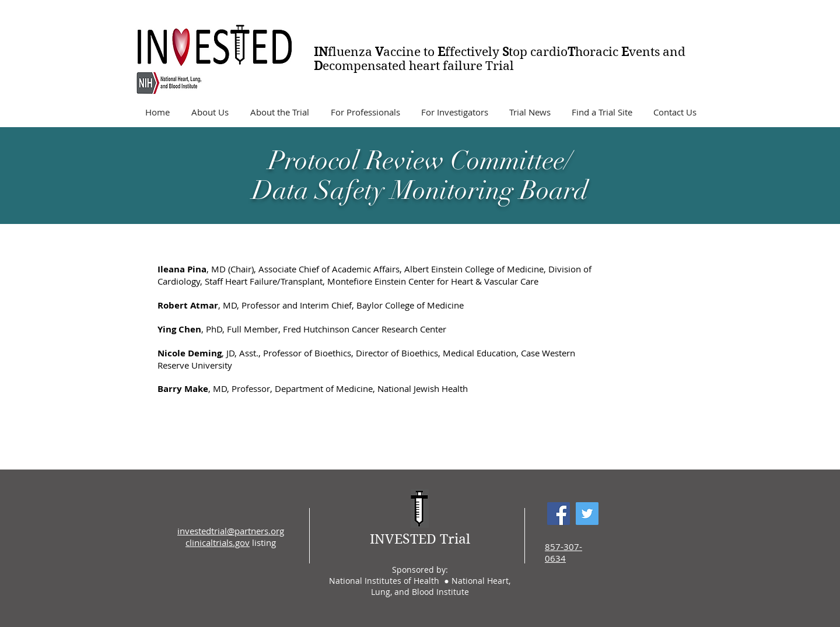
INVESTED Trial (420, 539)
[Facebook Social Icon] (559, 514)
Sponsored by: (420, 570)
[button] (210, 112)
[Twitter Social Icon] (587, 514)
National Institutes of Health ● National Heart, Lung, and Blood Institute (419, 586)
